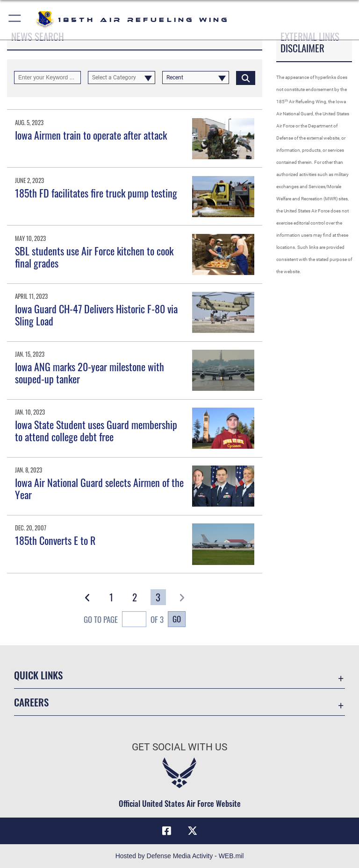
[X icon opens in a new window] (193, 831)
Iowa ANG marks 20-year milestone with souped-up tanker (90, 373)
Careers (31, 702)
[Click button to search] (246, 78)
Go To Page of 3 (124, 621)
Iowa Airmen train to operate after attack (91, 135)
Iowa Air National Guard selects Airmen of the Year (99, 488)
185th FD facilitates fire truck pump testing (96, 193)
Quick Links (38, 675)
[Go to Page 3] (158, 597)
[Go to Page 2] (135, 597)
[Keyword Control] (47, 78)
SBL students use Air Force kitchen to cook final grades (94, 257)
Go (177, 619)
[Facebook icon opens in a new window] (166, 831)
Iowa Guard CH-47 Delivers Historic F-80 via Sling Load (96, 315)
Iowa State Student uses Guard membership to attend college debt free (96, 430)
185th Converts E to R (55, 540)
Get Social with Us (179, 747)
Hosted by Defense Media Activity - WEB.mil (180, 856)
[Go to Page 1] (111, 597)
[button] (15, 20)
